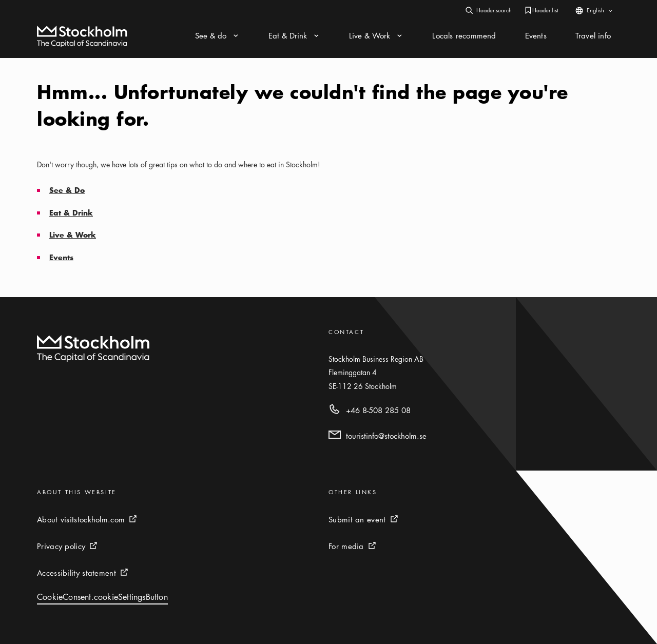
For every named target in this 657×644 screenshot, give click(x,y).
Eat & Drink (71, 213)
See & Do (67, 190)
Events (61, 257)
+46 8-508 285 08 (378, 410)
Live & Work (73, 235)
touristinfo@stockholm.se (386, 436)
